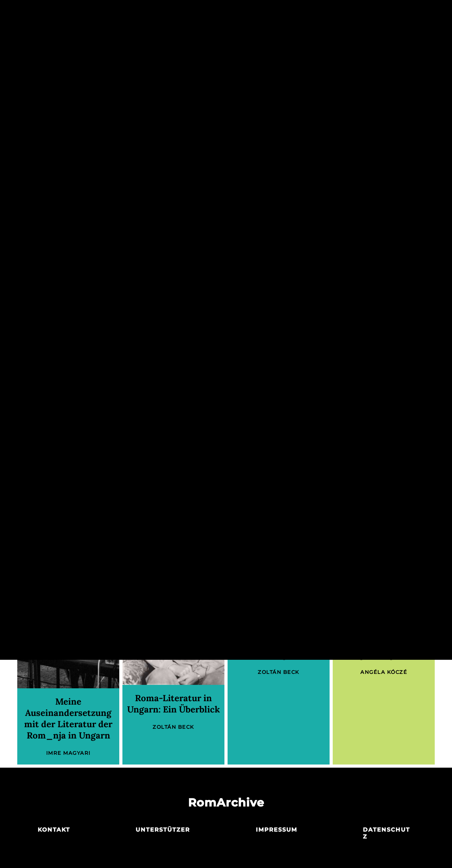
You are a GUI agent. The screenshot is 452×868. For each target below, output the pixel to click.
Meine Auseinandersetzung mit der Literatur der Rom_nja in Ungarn (68, 718)
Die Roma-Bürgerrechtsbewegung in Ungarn (384, 643)
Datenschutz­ (386, 833)
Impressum (277, 830)
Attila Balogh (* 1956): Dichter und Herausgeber (279, 643)
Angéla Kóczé (216, 447)
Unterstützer (163, 830)
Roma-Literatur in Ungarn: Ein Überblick (174, 704)
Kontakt (54, 830)
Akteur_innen (226, 12)
